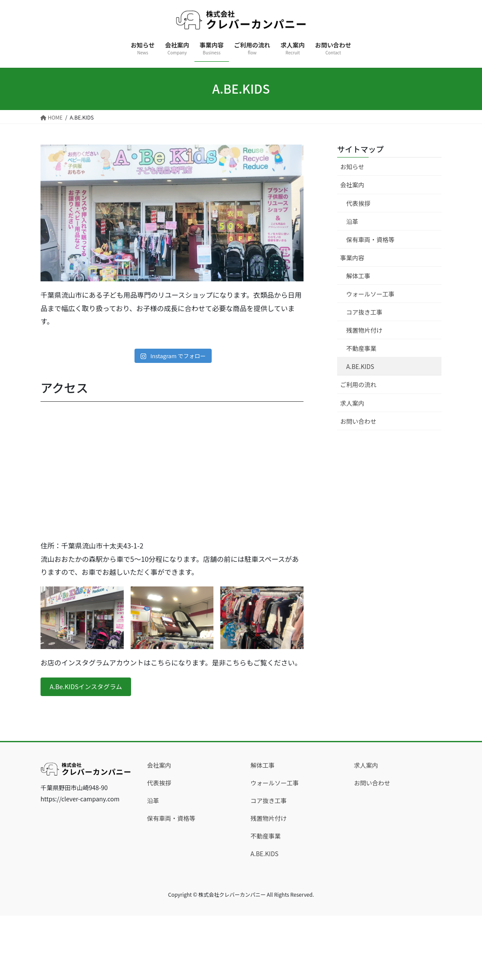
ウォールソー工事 (370, 294)
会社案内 (352, 185)
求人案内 (352, 403)
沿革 (352, 221)
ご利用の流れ (358, 384)
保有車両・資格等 (370, 239)
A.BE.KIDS (360, 366)
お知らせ (352, 167)
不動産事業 (361, 348)
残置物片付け (364, 330)
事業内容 (352, 258)
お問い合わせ (358, 421)
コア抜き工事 (364, 312)
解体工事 (358, 276)
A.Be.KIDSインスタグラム (90, 687)
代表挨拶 (358, 203)
